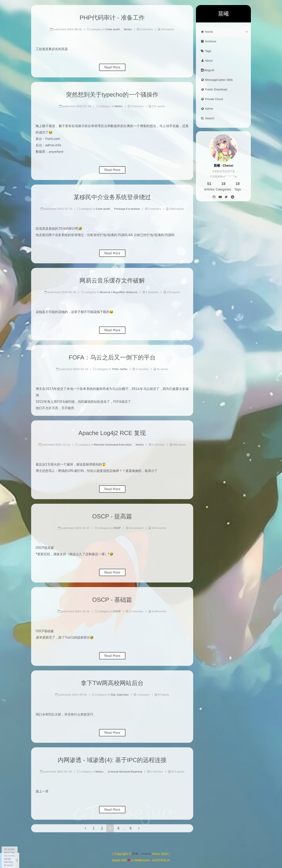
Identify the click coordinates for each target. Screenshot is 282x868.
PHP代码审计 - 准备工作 (112, 18)
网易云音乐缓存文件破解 (112, 280)
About (207, 61)
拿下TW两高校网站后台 (112, 683)
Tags (206, 51)
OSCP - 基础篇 (112, 600)
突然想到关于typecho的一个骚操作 (112, 95)
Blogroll (207, 70)
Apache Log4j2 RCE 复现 (112, 433)
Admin (207, 109)
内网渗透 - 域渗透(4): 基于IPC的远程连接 (112, 760)
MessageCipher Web (217, 80)
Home (207, 32)
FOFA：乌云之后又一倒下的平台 (112, 357)
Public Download (214, 89)
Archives (208, 41)
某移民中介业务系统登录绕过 (112, 197)
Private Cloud (212, 99)
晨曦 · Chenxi (141, 854)
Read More (112, 67)
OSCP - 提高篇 (112, 516)
